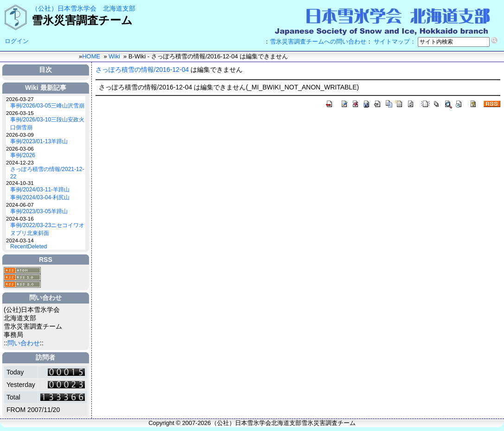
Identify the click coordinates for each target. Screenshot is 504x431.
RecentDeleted (29, 247)
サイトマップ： (395, 41)
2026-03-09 (20, 135)
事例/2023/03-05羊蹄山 (39, 211)
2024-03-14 (20, 240)
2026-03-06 (20, 149)
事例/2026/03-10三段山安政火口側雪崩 (47, 124)
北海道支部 (119, 8)
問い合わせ (24, 343)
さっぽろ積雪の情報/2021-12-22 (47, 173)
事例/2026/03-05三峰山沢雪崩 (47, 106)
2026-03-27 (20, 99)
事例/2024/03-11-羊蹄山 (40, 190)
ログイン (17, 41)
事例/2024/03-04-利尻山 (40, 197)
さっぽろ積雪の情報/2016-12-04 (142, 70)
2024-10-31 (20, 183)
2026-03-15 (20, 113)
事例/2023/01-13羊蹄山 (39, 141)
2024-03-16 (20, 219)
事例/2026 (23, 155)
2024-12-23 (20, 162)
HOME (91, 56)
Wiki (114, 56)
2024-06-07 (20, 205)
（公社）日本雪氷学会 (64, 8)
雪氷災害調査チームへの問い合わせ (318, 41)
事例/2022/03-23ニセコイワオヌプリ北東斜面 (47, 229)
